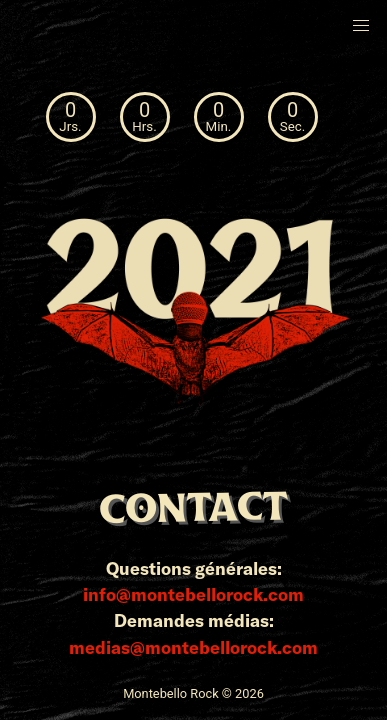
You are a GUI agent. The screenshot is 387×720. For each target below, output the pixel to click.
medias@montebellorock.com (193, 647)
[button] (361, 26)
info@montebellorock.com (193, 594)
